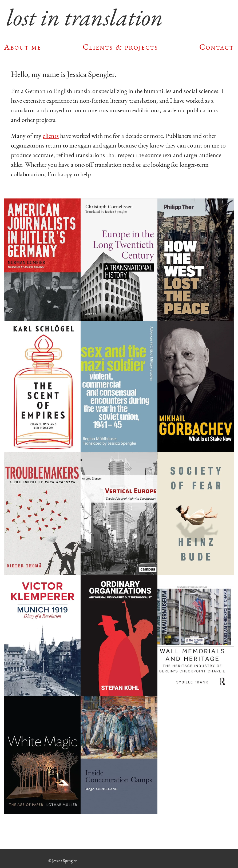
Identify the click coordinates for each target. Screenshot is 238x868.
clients (51, 136)
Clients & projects (120, 47)
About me (23, 47)
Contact (217, 47)
